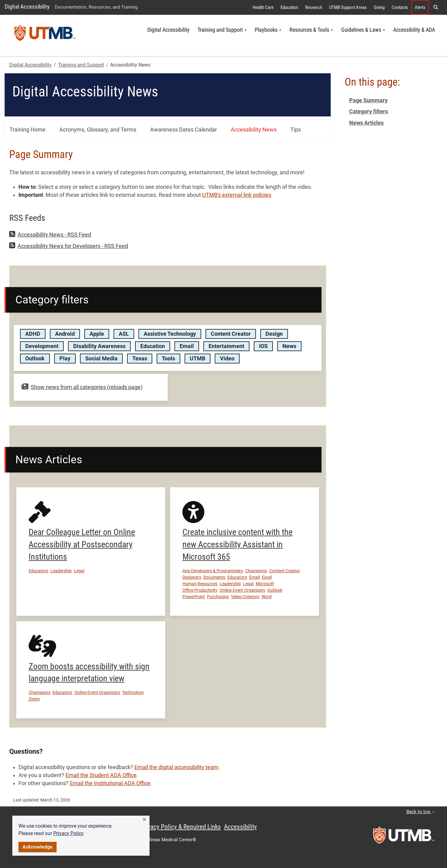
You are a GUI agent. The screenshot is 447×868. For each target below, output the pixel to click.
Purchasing (218, 597)
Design (274, 334)
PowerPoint (194, 597)
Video (227, 359)
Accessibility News (254, 130)
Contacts (400, 7)
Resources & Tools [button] (311, 30)
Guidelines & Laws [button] (363, 30)
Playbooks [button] (268, 30)
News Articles (366, 123)
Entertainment (226, 346)
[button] (144, 820)
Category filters (369, 112)
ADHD (33, 334)
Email (187, 346)
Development (42, 346)
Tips (296, 130)
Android (65, 334)
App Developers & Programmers (213, 571)
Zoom (34, 699)
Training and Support (81, 65)
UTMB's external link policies (237, 195)
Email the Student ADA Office (101, 775)
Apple (97, 334)
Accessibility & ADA (414, 30)
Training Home (28, 130)
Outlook (35, 359)
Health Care (263, 7)
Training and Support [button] (222, 30)
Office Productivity (200, 590)
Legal (79, 571)
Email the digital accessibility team (176, 767)
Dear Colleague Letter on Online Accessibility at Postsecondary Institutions (82, 544)
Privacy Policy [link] (68, 833)
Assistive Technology (170, 334)
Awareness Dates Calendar (184, 130)
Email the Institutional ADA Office (110, 783)
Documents (214, 577)
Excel (267, 577)
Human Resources (200, 584)
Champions (256, 571)
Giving (379, 7)
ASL (124, 334)
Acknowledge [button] (38, 847)
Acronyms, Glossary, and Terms (98, 130)
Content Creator (231, 334)
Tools (168, 359)
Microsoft (265, 584)
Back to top (420, 812)
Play (65, 359)
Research (314, 7)
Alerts (420, 7)
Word (267, 597)
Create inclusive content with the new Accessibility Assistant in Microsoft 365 (237, 544)
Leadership (61, 571)
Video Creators (245, 597)
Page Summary (368, 100)
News (289, 346)
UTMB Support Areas (348, 7)
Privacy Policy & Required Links (181, 827)
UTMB (198, 359)
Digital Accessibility (27, 7)
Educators (38, 571)
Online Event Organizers (242, 590)
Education (289, 7)
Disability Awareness (99, 346)
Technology (133, 692)
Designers (192, 577)
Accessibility (240, 827)
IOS (263, 346)
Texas (140, 359)
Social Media (101, 359)
